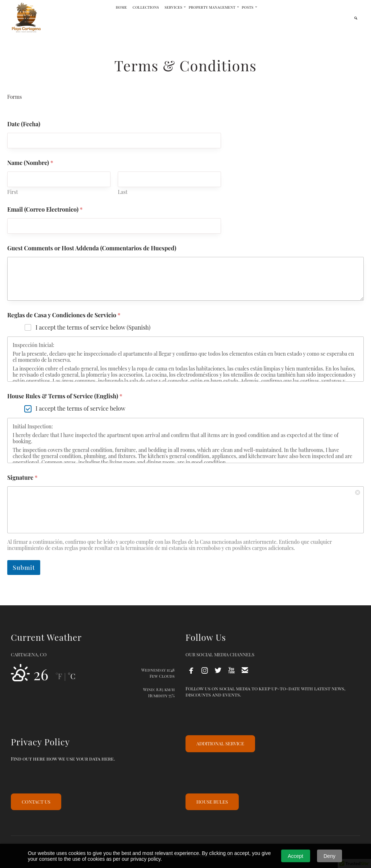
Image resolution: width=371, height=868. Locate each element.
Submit (24, 567)
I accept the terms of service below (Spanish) (93, 327)
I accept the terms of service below (80, 408)
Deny (330, 856)
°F (59, 676)
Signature (22, 477)
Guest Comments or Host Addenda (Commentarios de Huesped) (92, 248)
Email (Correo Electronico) (45, 209)
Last (122, 192)
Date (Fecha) (24, 124)
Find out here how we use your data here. (63, 759)
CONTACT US (36, 802)
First (13, 192)
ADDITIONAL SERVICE (220, 743)
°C (71, 676)
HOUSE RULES (212, 802)
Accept (295, 856)
